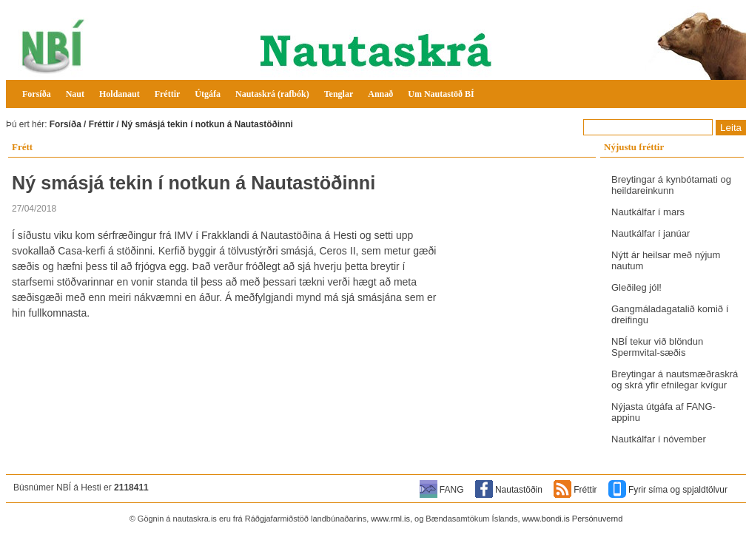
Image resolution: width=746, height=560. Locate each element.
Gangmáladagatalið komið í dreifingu (670, 314)
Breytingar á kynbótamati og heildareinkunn (671, 185)
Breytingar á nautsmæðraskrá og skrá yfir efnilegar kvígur (675, 379)
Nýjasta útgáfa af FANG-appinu (663, 412)
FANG (452, 490)
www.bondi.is (546, 519)
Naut (75, 94)
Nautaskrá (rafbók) (272, 94)
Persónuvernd (598, 519)
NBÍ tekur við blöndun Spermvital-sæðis (657, 347)
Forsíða (37, 94)
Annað (380, 94)
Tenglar (339, 94)
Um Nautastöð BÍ (441, 94)
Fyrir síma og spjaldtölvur (678, 490)
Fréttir (168, 94)
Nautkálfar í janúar (651, 233)
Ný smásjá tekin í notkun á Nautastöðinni (207, 124)
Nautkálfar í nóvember (659, 439)
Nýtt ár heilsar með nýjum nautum (666, 260)
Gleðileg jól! (636, 287)
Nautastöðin (519, 490)
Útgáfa (208, 94)
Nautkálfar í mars (648, 212)
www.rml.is (390, 519)
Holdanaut (120, 94)
